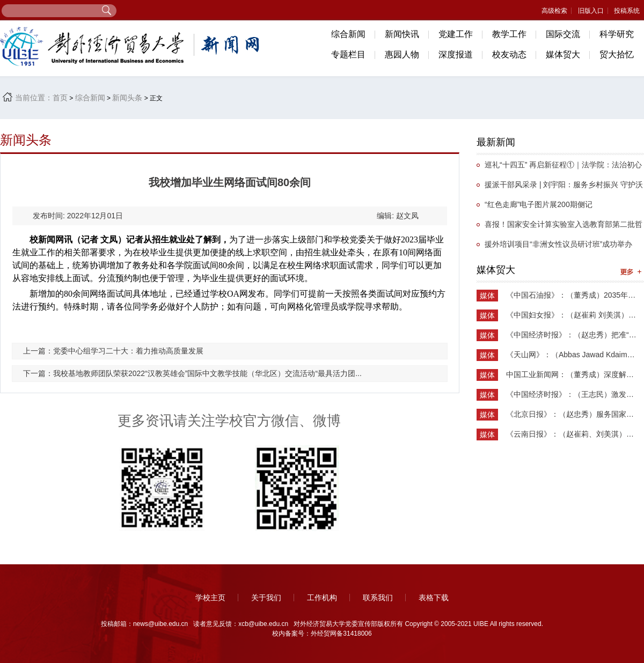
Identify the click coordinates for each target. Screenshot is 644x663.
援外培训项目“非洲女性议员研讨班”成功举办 (558, 244)
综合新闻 (348, 34)
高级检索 (554, 11)
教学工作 (509, 34)
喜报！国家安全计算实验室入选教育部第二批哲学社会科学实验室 (559, 227)
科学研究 (617, 34)
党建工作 (456, 34)
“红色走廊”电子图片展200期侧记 (539, 204)
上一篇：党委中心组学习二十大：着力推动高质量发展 (113, 351)
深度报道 (456, 54)
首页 (60, 98)
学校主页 (210, 598)
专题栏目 (348, 54)
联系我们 (378, 598)
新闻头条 (127, 98)
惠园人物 (402, 54)
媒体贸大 (563, 54)
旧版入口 (591, 11)
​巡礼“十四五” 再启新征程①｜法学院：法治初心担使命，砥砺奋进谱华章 (559, 168)
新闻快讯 (402, 34)
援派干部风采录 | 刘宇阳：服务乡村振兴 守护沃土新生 (560, 187)
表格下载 (434, 598)
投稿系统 (627, 11)
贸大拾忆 (617, 54)
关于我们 (266, 598)
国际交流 (563, 34)
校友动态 (509, 54)
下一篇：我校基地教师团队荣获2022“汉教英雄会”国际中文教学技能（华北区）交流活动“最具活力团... (192, 373)
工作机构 (322, 598)
